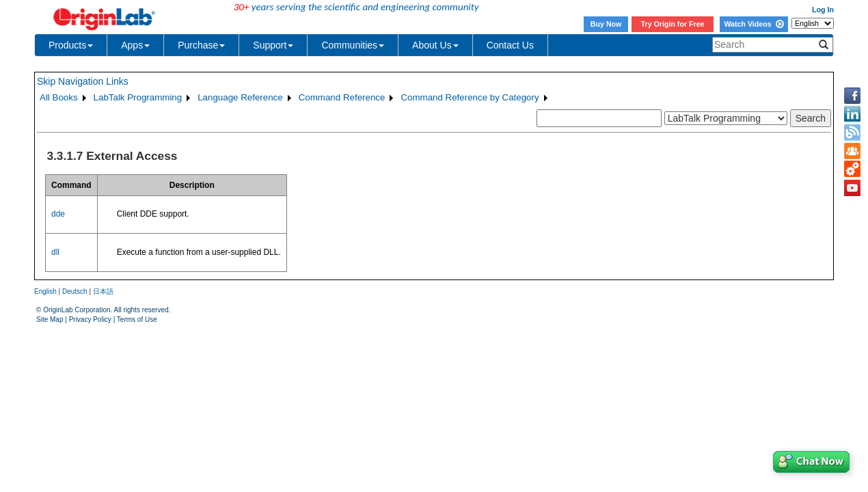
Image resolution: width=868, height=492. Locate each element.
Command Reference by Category (470, 97)
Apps (135, 45)
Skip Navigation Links (83, 81)
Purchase (201, 45)
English (45, 291)
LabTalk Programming (138, 97)
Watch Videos (754, 24)
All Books (59, 97)
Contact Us (510, 45)
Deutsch (75, 291)
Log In (823, 10)
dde (58, 214)
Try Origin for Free (673, 24)
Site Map (50, 319)
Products (71, 45)
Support (273, 45)
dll (55, 252)
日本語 (103, 291)
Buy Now (606, 24)
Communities (353, 45)
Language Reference (240, 97)
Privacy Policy (90, 319)
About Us (435, 45)
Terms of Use (137, 319)
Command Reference (342, 97)
